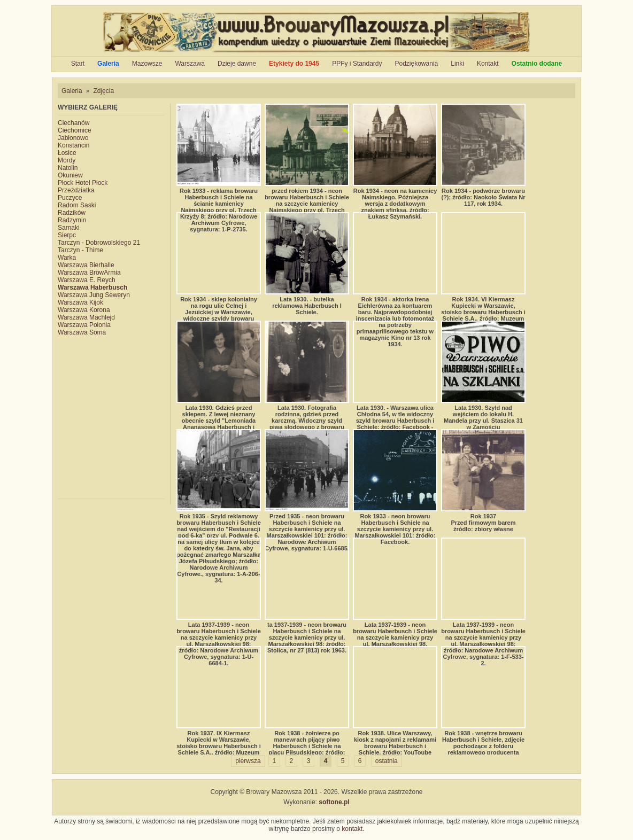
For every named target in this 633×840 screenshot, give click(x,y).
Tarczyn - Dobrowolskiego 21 (99, 243)
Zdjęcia (103, 91)
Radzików (72, 213)
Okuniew (70, 175)
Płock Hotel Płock (83, 183)
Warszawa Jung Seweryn (94, 295)
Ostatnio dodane (537, 64)
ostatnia (387, 761)
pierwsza (248, 761)
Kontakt (488, 64)
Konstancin (74, 145)
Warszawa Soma (82, 332)
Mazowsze (147, 64)
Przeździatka (76, 190)
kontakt (352, 829)
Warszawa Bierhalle (86, 265)
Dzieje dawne (237, 64)
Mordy (67, 160)
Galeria (108, 64)
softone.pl (334, 802)
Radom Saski (77, 205)
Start (78, 64)
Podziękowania (417, 64)
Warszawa (190, 64)
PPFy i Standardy (357, 64)
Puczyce (70, 198)
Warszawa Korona (84, 310)
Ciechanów (74, 123)
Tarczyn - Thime (80, 250)
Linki (457, 64)
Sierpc (67, 235)
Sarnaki (69, 228)
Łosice (67, 153)
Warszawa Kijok (80, 302)
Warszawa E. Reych (87, 280)
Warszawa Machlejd (86, 317)
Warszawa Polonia (84, 325)
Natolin (68, 168)
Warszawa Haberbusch (92, 287)
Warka (67, 258)
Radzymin (72, 220)
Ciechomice (75, 130)
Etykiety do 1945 (294, 64)
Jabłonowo (73, 138)
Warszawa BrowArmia (89, 273)
